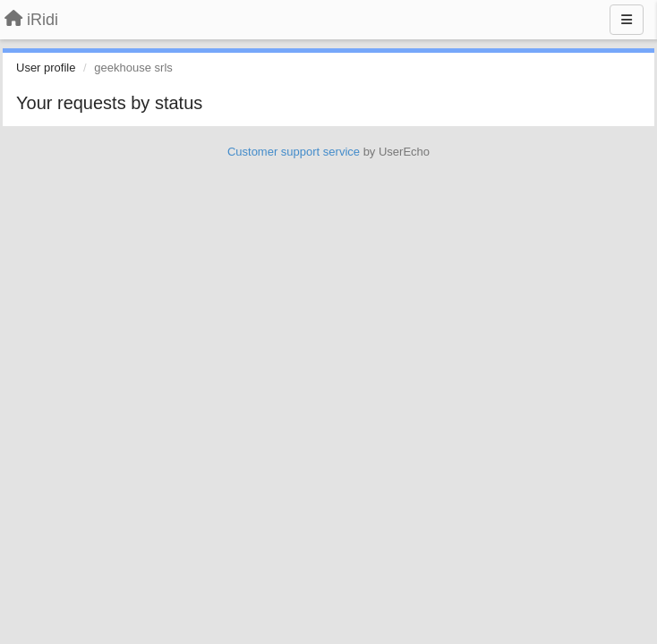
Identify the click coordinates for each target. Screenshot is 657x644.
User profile (46, 68)
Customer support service (294, 152)
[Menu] (627, 20)
